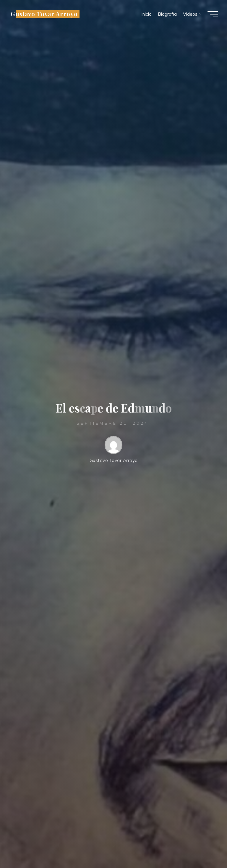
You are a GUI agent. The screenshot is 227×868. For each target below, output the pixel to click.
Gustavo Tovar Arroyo (44, 14)
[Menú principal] (213, 14)
